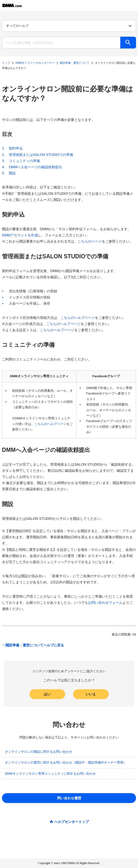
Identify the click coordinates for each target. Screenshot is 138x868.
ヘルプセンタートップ (72, 822)
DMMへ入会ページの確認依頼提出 (35, 167)
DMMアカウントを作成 (20, 235)
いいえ (91, 694)
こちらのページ (90, 241)
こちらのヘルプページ (78, 318)
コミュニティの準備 (24, 161)
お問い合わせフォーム (105, 603)
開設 (12, 173)
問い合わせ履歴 (69, 798)
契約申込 (16, 148)
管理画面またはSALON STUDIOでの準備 (41, 155)
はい (47, 694)
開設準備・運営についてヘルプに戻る (33, 645)
